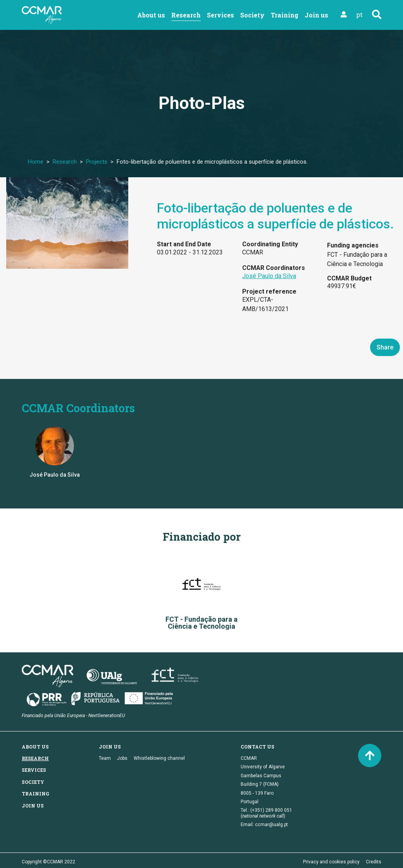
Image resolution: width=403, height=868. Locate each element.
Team (105, 758)
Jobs (122, 758)
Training (285, 15)
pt (359, 15)
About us (151, 15)
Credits (374, 862)
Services (220, 15)
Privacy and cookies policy (331, 862)
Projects (97, 162)
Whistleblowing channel (159, 758)
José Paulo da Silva (269, 276)
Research (186, 15)
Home (36, 162)
